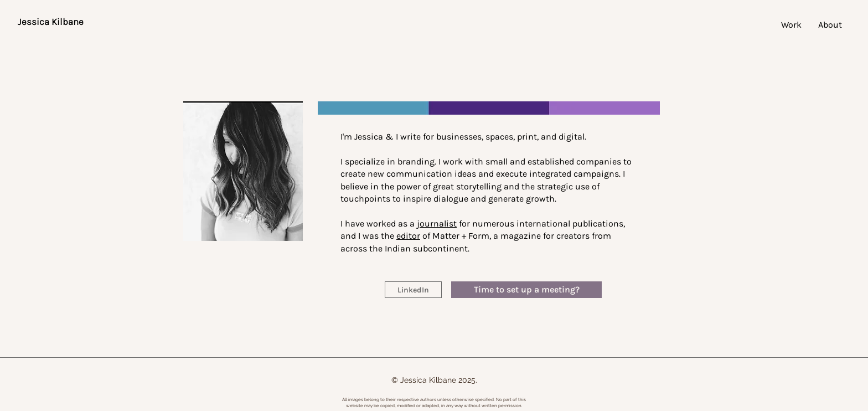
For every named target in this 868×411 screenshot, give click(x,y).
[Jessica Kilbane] (50, 22)
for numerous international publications (520, 224)
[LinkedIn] (413, 290)
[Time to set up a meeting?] (526, 290)
